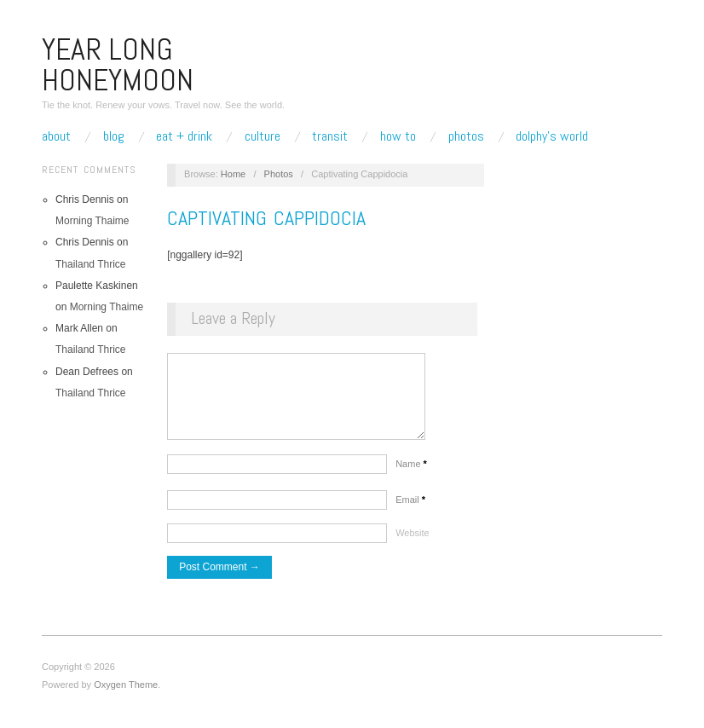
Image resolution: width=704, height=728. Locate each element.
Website (413, 541)
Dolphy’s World (552, 136)
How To (398, 136)
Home (233, 174)
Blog (114, 136)
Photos (466, 136)
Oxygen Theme (126, 693)
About (56, 136)
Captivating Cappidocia (266, 218)
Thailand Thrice (91, 264)
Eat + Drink (184, 136)
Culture (263, 136)
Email (410, 508)
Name (411, 472)
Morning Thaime (92, 221)
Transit (330, 136)
